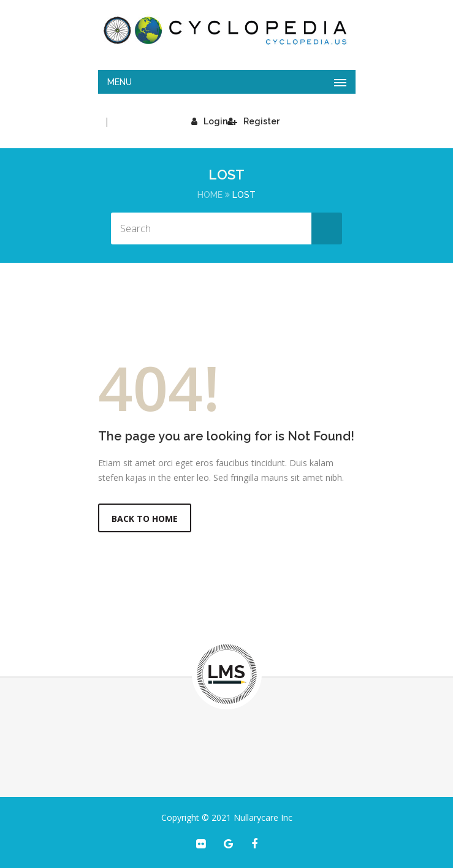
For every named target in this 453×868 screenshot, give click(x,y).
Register (253, 121)
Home (210, 195)
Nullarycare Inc (263, 817)
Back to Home (145, 519)
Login (209, 121)
